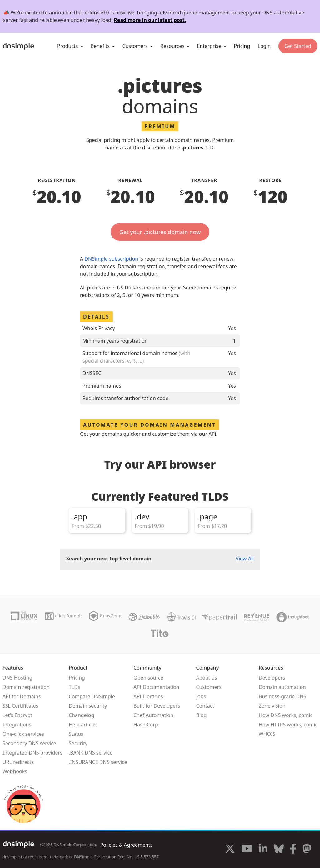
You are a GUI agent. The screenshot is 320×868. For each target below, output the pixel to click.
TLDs (75, 687)
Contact (205, 706)
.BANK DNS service (91, 753)
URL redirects (18, 762)
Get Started (298, 46)
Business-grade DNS (282, 696)
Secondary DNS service (29, 743)
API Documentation (156, 687)
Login (264, 46)
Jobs (201, 696)
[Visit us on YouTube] (247, 850)
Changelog (81, 715)
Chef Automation (153, 715)
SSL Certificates (20, 706)
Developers (272, 678)
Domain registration (26, 687)
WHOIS (267, 734)
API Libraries (148, 696)
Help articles (83, 725)
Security (78, 743)
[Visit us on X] (230, 850)
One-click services (23, 734)
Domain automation (282, 687)
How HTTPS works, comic (288, 725)
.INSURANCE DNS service (98, 762)
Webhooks (15, 771)
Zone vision (272, 706)
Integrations (17, 725)
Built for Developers (157, 706)
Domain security (88, 706)
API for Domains (22, 696)
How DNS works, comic (286, 715)
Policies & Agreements (126, 845)
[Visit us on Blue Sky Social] (279, 850)
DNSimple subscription (111, 259)
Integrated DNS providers (32, 753)
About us (206, 678)
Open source (148, 678)
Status (76, 734)
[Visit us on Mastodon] (307, 850)
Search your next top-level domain (109, 559)
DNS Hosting (17, 678)
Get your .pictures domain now (160, 232)
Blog (201, 715)
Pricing (242, 46)
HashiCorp (146, 725)
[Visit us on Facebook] (293, 850)
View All (245, 559)
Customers (209, 687)
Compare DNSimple (92, 696)
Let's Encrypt (17, 715)
